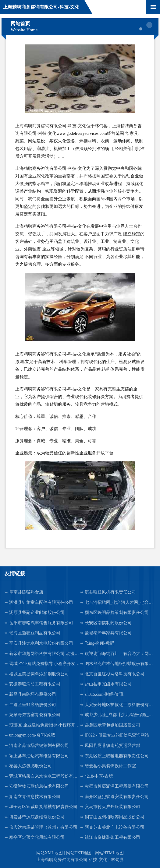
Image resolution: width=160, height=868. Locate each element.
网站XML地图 (50, 853)
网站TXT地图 (79, 853)
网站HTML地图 (109, 853)
